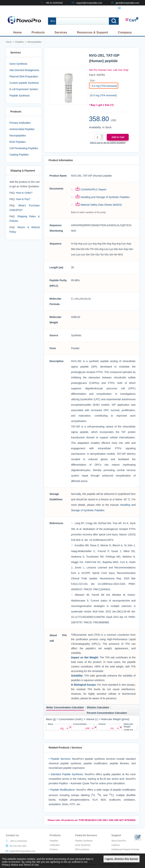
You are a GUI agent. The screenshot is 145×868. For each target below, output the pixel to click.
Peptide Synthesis (20, 96)
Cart (131, 20)
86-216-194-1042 (131, 8)
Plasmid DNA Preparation (24, 76)
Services (61, 32)
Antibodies (55, 845)
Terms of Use (31, 865)
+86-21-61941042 (54, 3)
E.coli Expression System (24, 89)
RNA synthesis (82, 849)
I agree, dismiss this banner (121, 859)
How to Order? (24, 193)
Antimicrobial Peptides (22, 129)
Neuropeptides (18, 136)
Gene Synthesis (18, 64)
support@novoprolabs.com (89, 3)
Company (125, 32)
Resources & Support (93, 32)
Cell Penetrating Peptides (24, 148)
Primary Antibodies (20, 123)
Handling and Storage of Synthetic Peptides (105, 197)
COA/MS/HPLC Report (93, 189)
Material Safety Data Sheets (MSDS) (101, 205)
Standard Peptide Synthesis (67, 774)
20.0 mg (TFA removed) (103, 95)
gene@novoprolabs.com (127, 3)
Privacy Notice (10, 865)
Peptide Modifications (63, 789)
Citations (116, 845)
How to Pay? (23, 199)
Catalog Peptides (19, 155)
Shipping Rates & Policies (124, 853)
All (51, 21)
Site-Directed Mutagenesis (24, 70)
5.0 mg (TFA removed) (104, 86)
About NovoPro (119, 840)
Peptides (54, 840)
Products (38, 32)
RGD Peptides (17, 142)
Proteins (54, 849)
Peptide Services (61, 758)
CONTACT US (102, 8)
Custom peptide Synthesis (24, 83)
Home (17, 32)
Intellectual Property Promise (125, 849)
